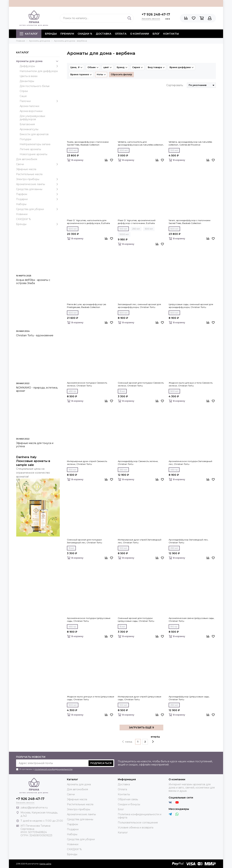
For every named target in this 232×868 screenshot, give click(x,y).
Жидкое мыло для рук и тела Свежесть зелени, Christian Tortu (191, 384)
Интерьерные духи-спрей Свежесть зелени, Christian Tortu (87, 463)
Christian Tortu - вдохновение (35, 335)
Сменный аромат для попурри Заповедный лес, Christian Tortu (85, 541)
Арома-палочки (29, 106)
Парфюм (38, 194)
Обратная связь (128, 799)
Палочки (40, 101)
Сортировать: (175, 85)
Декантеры (27, 81)
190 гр (174, 626)
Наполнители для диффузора (39, 71)
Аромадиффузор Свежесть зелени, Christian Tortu (138, 463)
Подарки (38, 199)
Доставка (104, 34)
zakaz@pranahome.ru (34, 808)
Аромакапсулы (29, 129)
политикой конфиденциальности (53, 769)
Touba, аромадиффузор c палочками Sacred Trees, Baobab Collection (88, 143)
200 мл (124, 150)
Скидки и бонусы (129, 804)
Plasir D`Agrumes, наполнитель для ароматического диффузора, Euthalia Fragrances (88, 222)
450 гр (72, 391)
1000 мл (124, 234)
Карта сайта (45, 864)
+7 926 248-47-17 (156, 14)
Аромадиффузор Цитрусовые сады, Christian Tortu (189, 698)
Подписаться (101, 763)
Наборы (21, 204)
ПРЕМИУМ (67, 34)
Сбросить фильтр (121, 74)
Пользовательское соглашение (138, 823)
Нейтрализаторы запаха (35, 144)
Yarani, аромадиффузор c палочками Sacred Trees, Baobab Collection (190, 222)
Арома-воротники (31, 111)
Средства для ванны (38, 189)
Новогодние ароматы (33, 154)
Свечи (38, 164)
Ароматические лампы (38, 184)
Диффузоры (40, 66)
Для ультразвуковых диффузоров (32, 118)
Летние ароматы (30, 149)
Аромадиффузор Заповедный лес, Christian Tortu (188, 541)
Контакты (171, 34)
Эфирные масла (26, 169)
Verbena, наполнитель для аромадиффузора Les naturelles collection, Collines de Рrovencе (141, 143)
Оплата (121, 34)
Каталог (29, 34)
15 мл (122, 391)
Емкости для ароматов (34, 134)
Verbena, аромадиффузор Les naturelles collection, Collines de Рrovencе (190, 143)
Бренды (38, 224)
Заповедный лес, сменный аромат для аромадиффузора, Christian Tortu (139, 306)
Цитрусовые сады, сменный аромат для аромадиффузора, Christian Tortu (191, 306)
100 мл (174, 150)
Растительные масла (29, 174)
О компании (140, 34)
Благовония (27, 124)
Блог (156, 34)
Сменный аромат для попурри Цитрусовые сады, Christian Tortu (136, 620)
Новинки (22, 214)
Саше (23, 96)
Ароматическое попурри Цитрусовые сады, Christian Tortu (89, 620)
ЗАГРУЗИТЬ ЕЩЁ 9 (141, 727)
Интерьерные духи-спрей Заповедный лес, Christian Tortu (140, 541)
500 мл (73, 150)
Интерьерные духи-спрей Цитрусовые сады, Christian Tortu (140, 698)
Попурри (25, 139)
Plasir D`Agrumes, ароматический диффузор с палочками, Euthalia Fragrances (137, 222)
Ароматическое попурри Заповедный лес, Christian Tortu (190, 463)
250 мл (136, 229)
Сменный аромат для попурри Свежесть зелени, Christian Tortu (141, 384)
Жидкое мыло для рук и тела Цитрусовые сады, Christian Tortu (91, 698)
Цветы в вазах (29, 76)
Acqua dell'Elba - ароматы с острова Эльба (33, 282)
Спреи (24, 91)
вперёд (155, 739)
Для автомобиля (27, 159)
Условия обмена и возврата (136, 828)
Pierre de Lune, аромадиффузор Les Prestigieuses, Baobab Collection (86, 306)
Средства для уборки (38, 209)
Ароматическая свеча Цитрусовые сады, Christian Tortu (191, 620)
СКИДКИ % (85, 34)
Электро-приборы (38, 179)
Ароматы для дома (38, 61)
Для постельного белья (35, 86)
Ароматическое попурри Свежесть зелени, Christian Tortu (87, 384)
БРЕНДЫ (51, 34)
